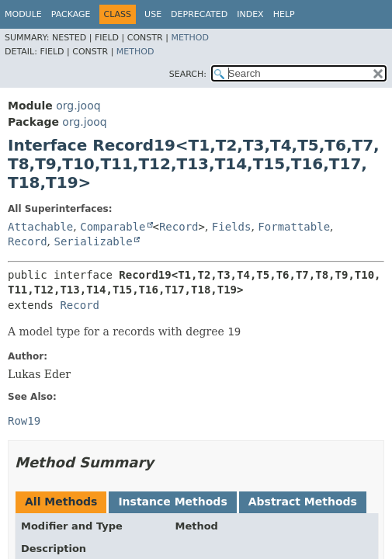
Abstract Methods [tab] (303, 502)
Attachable (40, 227)
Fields (232, 227)
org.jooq (78, 106)
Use (153, 14)
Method (190, 38)
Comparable (113, 227)
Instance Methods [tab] (172, 502)
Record (179, 227)
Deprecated (199, 14)
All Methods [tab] (61, 502)
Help (284, 14)
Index (250, 14)
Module (23, 14)
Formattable (294, 227)
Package (71, 14)
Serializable (93, 241)
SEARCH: (188, 74)
